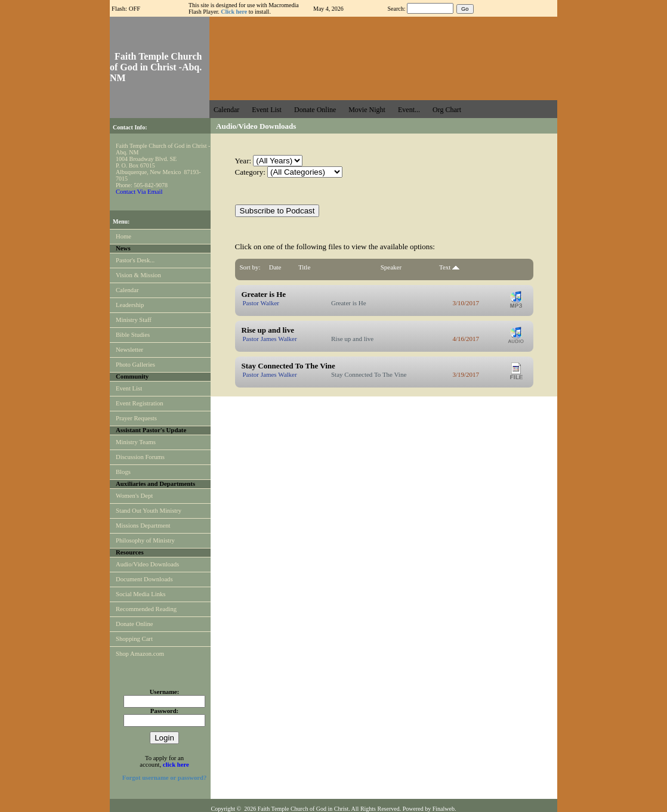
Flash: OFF (126, 9)
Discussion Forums (140, 457)
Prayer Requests (136, 418)
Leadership (130, 305)
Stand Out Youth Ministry (149, 511)
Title (304, 267)
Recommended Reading (146, 609)
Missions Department (143, 526)
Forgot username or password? (165, 778)
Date (275, 267)
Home (123, 236)
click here (176, 765)
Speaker (391, 267)
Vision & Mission (138, 275)
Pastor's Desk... (135, 260)
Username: (165, 692)
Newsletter (129, 350)
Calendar (127, 290)
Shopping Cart (134, 639)
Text (449, 267)
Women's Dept (134, 496)
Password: (164, 711)
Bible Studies (133, 335)
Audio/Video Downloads (147, 564)
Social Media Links (140, 594)
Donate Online (134, 624)
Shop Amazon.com (140, 654)
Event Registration (140, 403)
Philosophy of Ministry (145, 540)
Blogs (123, 472)
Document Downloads (144, 579)
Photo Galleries (135, 365)
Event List (129, 388)
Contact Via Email (139, 192)
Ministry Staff (134, 320)
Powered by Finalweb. (430, 809)
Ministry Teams (136, 442)
